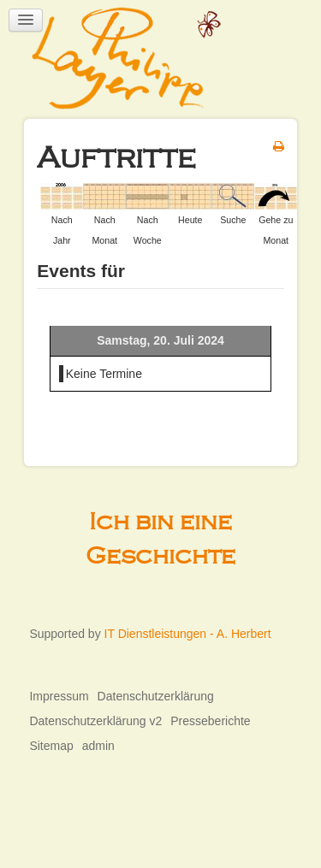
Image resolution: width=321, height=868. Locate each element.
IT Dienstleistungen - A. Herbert (188, 634)
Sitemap (51, 746)
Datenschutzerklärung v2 (95, 721)
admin (98, 746)
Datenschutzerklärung (156, 696)
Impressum (59, 696)
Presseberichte (210, 721)
